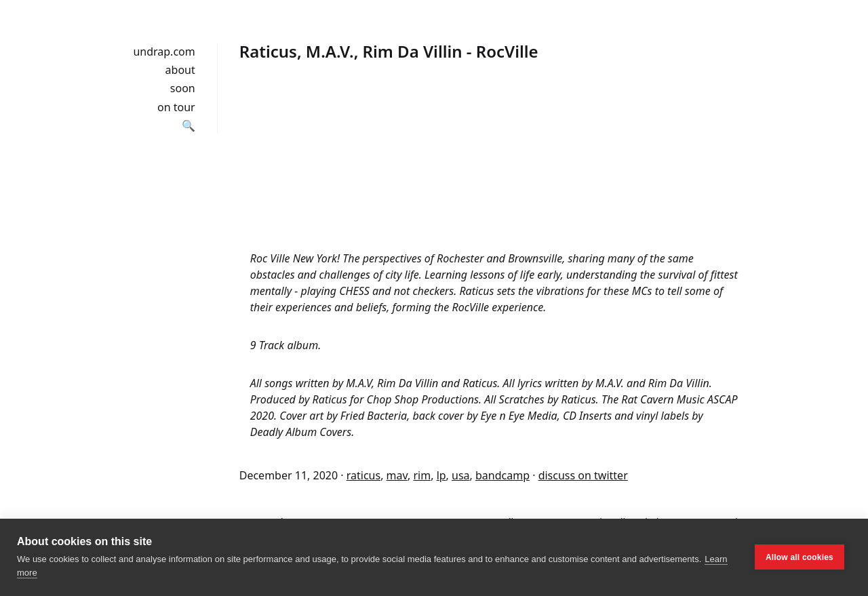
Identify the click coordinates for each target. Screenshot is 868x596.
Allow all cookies (800, 557)
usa (461, 475)
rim (422, 475)
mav (397, 475)
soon (183, 88)
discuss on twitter (583, 475)
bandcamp (502, 475)
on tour (176, 107)
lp (441, 475)
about (180, 70)
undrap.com (164, 52)
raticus (363, 475)
